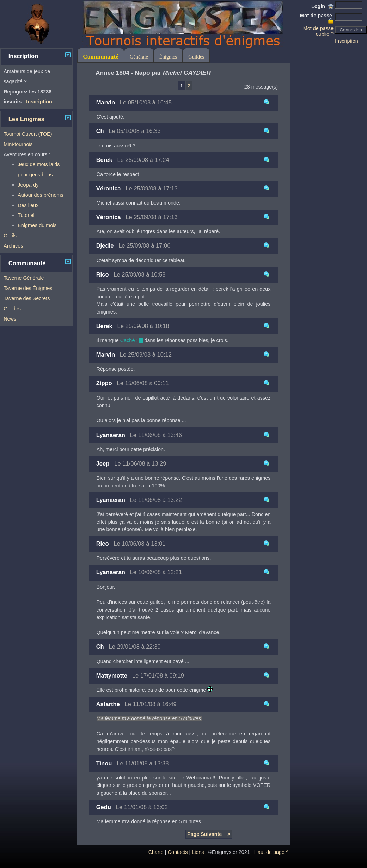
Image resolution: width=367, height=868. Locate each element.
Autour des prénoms (41, 195)
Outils (10, 236)
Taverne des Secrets (27, 298)
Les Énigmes (26, 119)
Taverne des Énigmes (28, 288)
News (10, 319)
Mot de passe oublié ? (318, 31)
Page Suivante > (209, 834)
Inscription (347, 41)
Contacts (178, 852)
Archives (13, 246)
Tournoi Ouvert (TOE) (28, 134)
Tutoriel (26, 215)
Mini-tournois (18, 144)
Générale (139, 57)
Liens (198, 852)
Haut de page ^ (271, 852)
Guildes (12, 309)
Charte (156, 852)
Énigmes (168, 57)
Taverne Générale (24, 278)
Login (322, 6)
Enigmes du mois (37, 225)
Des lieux (28, 205)
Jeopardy (28, 185)
